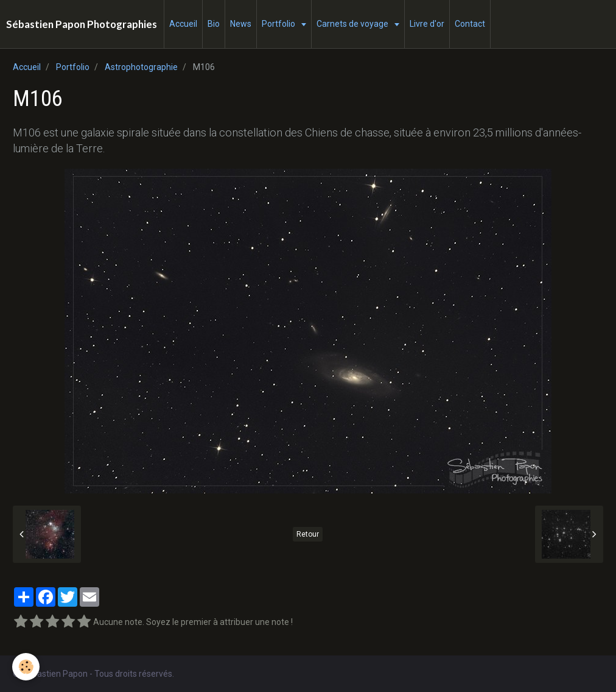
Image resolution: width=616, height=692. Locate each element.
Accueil (183, 24)
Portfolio (279, 24)
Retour (308, 534)
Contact (470, 24)
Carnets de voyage (353, 24)
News (241, 24)
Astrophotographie (141, 67)
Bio (214, 24)
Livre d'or (427, 24)
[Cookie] (26, 667)
